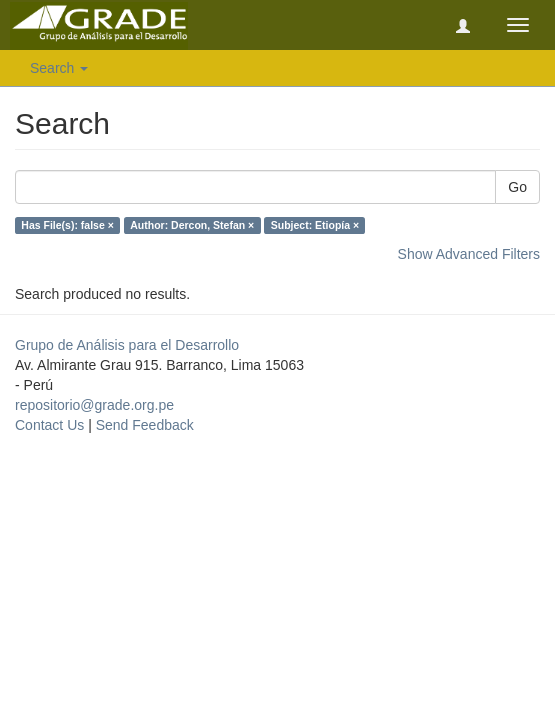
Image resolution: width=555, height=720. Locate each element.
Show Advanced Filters (469, 254)
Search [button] (59, 68)
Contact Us (49, 425)
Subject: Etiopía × (315, 225)
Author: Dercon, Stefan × (192, 225)
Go (517, 187)
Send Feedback (145, 425)
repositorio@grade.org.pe (94, 405)
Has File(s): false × (67, 225)
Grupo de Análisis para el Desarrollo (127, 345)
